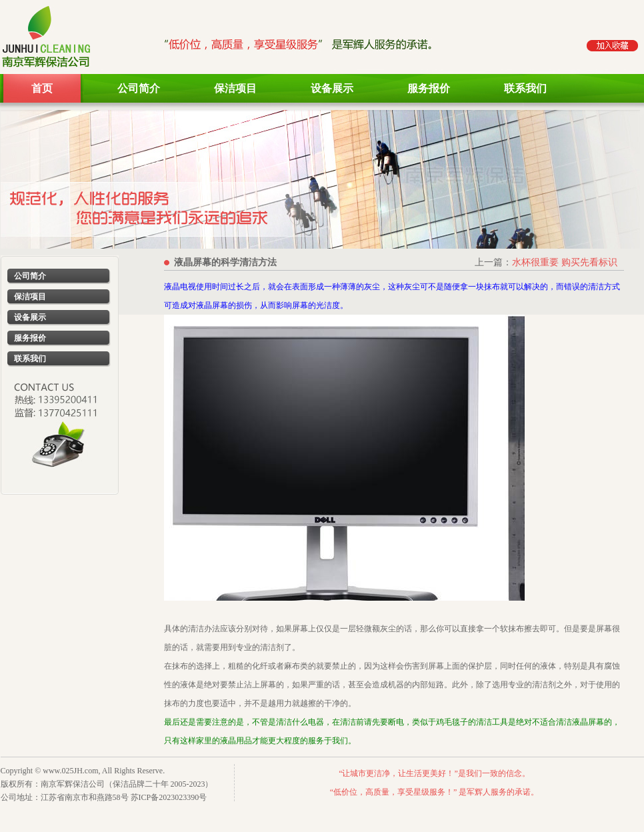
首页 (42, 88)
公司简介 (139, 88)
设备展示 (332, 88)
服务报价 (429, 88)
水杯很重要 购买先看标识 (565, 262)
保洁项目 (235, 88)
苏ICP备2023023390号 (169, 797)
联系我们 (525, 88)
